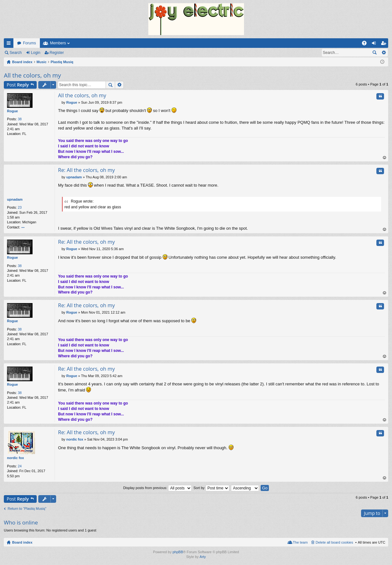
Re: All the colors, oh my (86, 170)
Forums (30, 43)
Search (16, 53)
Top (385, 158)
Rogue (12, 111)
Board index (22, 542)
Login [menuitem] (375, 44)
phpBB (178, 552)
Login (36, 53)
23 (20, 207)
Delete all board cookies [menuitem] (334, 542)
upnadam (15, 199)
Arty (203, 557)
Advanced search (384, 53)
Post (18, 85)
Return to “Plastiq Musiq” (27, 509)
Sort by (211, 488)
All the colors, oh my (32, 75)
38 (20, 119)
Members (58, 43)
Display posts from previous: (157, 488)
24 (20, 466)
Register (57, 53)
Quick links (10, 44)
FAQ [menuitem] (366, 44)
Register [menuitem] (385, 44)
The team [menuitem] (300, 542)
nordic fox (15, 458)
